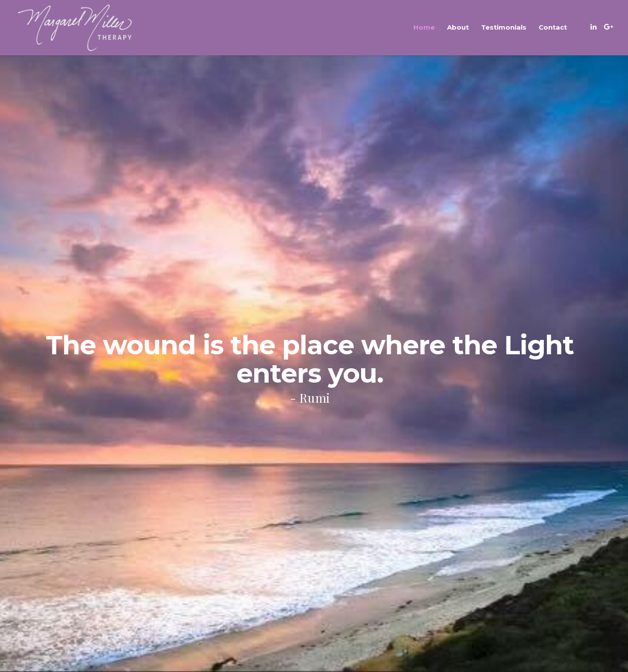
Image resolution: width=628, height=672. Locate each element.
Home (424, 27)
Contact (553, 27)
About (458, 27)
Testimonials (504, 27)
